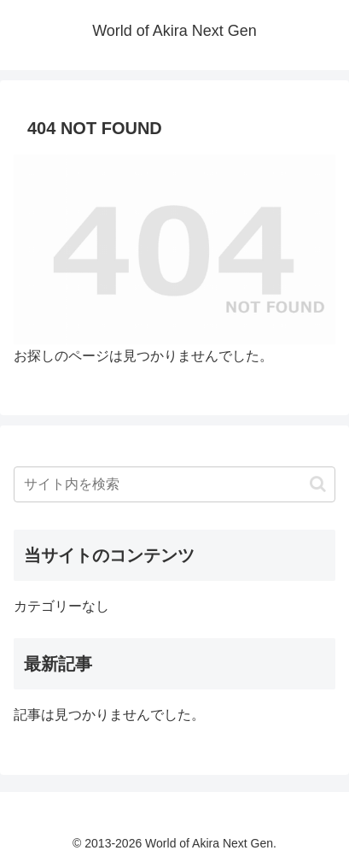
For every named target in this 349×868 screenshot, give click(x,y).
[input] (174, 484)
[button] (318, 484)
